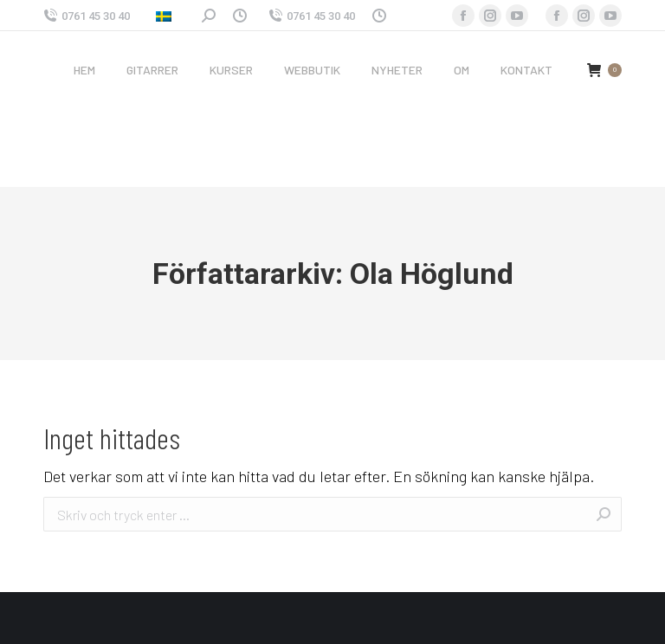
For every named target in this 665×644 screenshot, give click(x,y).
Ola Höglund (432, 274)
